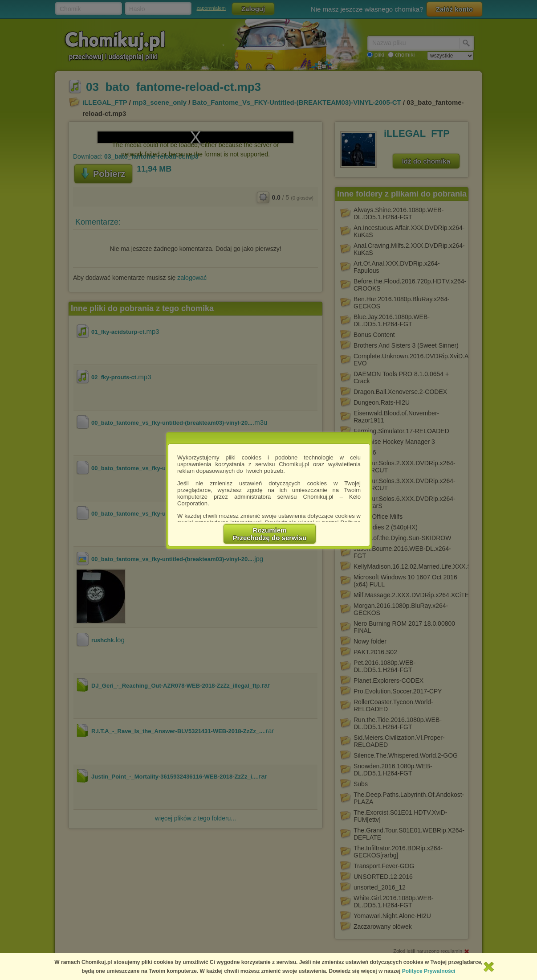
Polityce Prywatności (429, 971)
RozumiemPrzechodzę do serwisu (270, 534)
